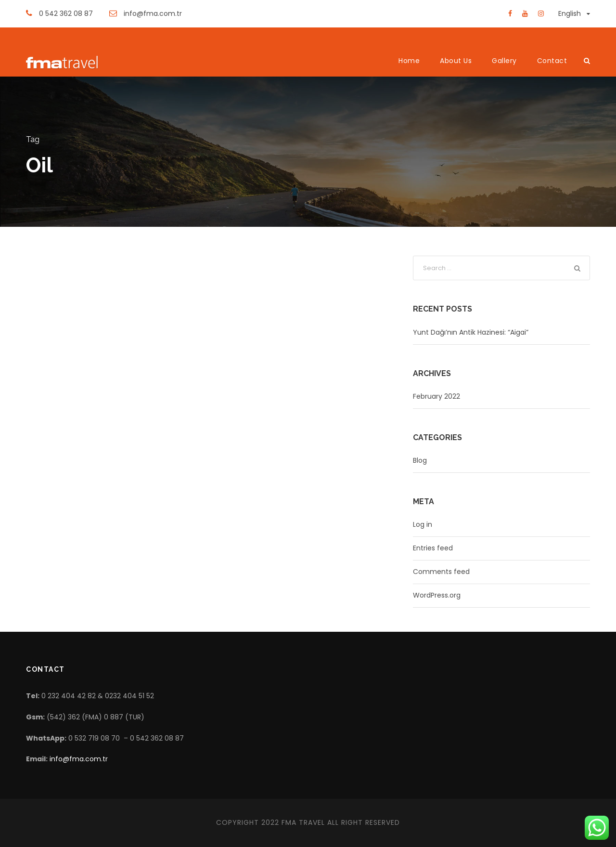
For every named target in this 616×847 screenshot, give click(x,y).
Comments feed (441, 572)
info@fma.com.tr (79, 759)
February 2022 (436, 396)
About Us (456, 61)
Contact (552, 61)
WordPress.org (437, 595)
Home (409, 61)
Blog (420, 460)
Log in (423, 524)
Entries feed (433, 548)
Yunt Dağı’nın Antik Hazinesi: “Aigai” (471, 332)
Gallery (504, 61)
